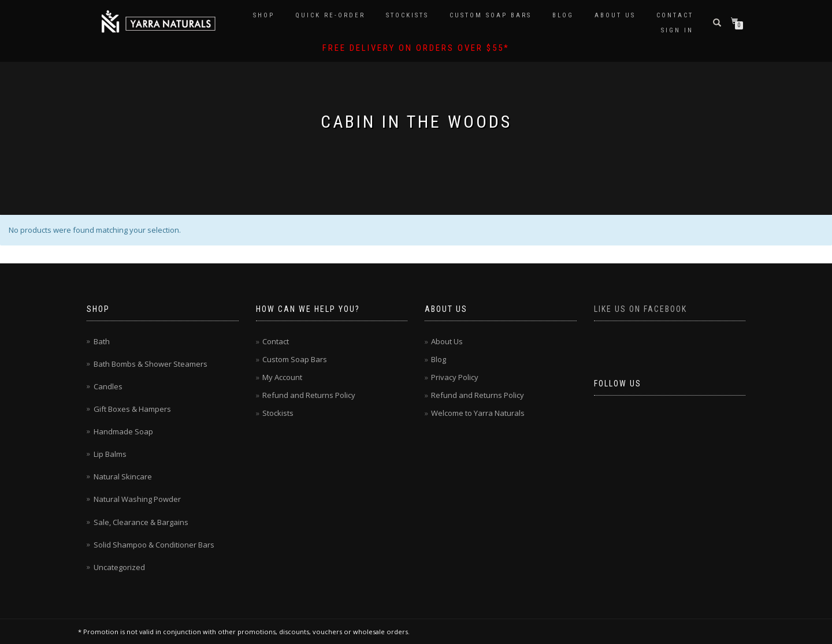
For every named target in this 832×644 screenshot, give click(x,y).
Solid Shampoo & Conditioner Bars (154, 545)
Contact (675, 15)
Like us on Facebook (640, 309)
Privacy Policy (455, 377)
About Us (615, 15)
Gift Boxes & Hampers (132, 409)
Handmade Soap (123, 431)
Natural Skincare (123, 477)
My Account (282, 377)
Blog (563, 15)
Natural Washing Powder (137, 499)
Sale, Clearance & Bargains (141, 522)
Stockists (407, 15)
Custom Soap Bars (491, 15)
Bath (102, 341)
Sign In (677, 30)
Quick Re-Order (330, 15)
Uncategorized (119, 567)
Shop (264, 15)
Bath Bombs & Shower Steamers (151, 364)
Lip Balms (110, 454)
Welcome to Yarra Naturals (478, 413)
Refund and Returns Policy (309, 395)
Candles (108, 386)
